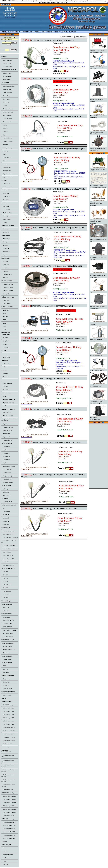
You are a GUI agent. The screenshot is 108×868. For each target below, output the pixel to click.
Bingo (4, 313)
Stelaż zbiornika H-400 (8, 835)
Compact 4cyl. (6, 512)
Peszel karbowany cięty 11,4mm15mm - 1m (99, 385)
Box (3, 508)
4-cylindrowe (6, 456)
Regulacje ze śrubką (8, 403)
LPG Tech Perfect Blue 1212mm (99, 99)
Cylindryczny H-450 (8, 724)
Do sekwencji (6, 196)
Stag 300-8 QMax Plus (8, 549)
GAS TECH (5, 611)
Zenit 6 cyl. (5, 518)
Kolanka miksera (7, 109)
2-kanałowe (5, 265)
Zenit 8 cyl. (5, 521)
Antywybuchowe (7, 354)
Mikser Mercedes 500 (99, 355)
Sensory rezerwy (7, 148)
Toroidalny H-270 (7, 744)
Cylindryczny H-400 (8, 721)
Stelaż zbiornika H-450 (8, 838)
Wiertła (4, 164)
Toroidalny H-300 (7, 747)
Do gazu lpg (5, 232)
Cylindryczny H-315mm (9, 803)
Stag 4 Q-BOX (6, 552)
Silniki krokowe (6, 406)
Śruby (4, 154)
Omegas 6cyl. (6, 682)
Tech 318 (5, 578)
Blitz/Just (5, 317)
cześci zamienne (7, 469)
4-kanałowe (5, 268)
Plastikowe (5, 377)
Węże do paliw (6, 437)
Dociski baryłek (6, 96)
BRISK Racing (6, 76)
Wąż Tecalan (6, 424)
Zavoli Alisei (6, 653)
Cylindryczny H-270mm (9, 796)
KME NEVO (6, 617)
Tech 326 (5, 588)
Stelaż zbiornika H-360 (8, 832)
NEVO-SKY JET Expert (9, 630)
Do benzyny (5, 229)
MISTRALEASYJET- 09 (99, 369)
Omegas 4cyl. (6, 679)
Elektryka (5, 242)
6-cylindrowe (6, 460)
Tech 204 (5, 572)
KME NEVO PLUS (8, 620)
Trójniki (4, 161)
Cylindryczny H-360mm (9, 806)
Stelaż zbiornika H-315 (8, 829)
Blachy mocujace (7, 89)
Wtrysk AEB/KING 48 (8, 650)
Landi (4, 323)
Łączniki (4, 128)
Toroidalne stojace (7, 790)
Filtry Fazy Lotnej (7, 291)
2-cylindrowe (6, 450)
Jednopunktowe (6, 364)
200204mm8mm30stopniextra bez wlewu (99, 67)
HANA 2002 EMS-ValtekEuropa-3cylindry (99, 83)
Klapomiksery (6, 357)
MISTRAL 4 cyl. (7, 502)
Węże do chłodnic (7, 430)
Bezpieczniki (6, 239)
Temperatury (6, 209)
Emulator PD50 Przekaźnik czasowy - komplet (99, 307)
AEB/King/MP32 (7, 646)
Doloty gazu (5, 99)
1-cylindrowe (6, 447)
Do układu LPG (6, 63)
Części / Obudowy (7, 705)
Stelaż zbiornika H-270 (8, 822)
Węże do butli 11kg (7, 427)
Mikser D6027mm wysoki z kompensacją (99, 116)
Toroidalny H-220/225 (8, 734)
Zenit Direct (5, 524)
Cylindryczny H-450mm (9, 812)
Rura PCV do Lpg (7, 416)
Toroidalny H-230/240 (8, 737)
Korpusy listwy (6, 473)
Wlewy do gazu (6, 167)
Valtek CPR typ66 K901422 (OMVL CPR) (99, 148)
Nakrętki (4, 132)
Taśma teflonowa (7, 157)
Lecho (4, 326)
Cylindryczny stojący (8, 816)
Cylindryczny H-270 (8, 708)
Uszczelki (5, 864)
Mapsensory (5, 206)
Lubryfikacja (6, 183)
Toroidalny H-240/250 (8, 740)
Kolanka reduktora (7, 112)
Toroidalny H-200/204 (8, 731)
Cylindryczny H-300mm (9, 799)
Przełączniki (5, 252)
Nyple (4, 135)
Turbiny (4, 861)
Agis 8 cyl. (5, 489)
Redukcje (5, 144)
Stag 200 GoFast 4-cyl (8, 531)
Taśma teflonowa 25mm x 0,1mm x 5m (99, 132)
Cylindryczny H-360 (8, 718)
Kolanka (4, 106)
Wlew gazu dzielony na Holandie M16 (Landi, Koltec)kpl (99, 203)
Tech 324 (5, 581)
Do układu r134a (7, 67)
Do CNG (5, 338)
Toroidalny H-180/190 (8, 727)
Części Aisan (6, 300)
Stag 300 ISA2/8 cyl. (8, 534)
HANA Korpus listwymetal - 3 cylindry (99, 323)
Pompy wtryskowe (7, 855)
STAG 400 (5, 562)
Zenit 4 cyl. (5, 515)
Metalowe (5, 373)
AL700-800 (5, 310)
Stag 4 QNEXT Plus (8, 559)
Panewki (4, 851)
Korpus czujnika (7, 122)
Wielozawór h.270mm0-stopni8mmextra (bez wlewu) (99, 186)
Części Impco (6, 304)
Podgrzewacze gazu (8, 476)
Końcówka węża (7, 115)
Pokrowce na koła (7, 141)
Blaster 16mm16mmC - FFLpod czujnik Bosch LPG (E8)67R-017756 (99, 275)
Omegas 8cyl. (6, 685)
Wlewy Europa (6, 170)
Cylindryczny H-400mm (9, 809)
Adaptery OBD (6, 216)
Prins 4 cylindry (6, 659)
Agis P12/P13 (6, 495)
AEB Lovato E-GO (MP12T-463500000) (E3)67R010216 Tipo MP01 (99, 257)
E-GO (4, 666)
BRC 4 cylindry (6, 695)
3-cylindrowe (6, 453)
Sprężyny (5, 151)
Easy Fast (5, 669)
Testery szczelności (7, 187)
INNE (4, 320)
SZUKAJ (13, 50)
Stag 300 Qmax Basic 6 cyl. (10, 537)
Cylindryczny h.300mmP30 (99, 291)
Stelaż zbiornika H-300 (8, 825)
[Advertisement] (99, 456)
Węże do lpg (6, 434)
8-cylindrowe (6, 463)
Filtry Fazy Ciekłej (7, 287)
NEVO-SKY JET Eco (8, 627)
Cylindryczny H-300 (8, 711)
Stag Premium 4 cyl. (8, 565)
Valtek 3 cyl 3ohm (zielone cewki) (99, 169)
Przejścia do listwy (7, 479)
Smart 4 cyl (5, 672)
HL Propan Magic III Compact (99, 339)
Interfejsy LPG (6, 219)
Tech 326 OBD (6, 591)
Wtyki (4, 255)
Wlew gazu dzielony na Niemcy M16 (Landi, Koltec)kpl (99, 221)
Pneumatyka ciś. (7, 138)
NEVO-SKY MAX (7, 633)
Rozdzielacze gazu (7, 482)
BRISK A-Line (6, 73)
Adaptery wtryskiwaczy (9, 466)
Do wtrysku (5, 200)
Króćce (4, 125)
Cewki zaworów (7, 93)
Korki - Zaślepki (7, 119)
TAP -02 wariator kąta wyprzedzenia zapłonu (99, 401)
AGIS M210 (5, 492)
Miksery (4, 367)
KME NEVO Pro (7, 624)
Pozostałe (5, 278)
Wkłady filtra (6, 294)
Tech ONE (5, 598)
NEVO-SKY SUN (7, 637)
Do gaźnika (5, 193)
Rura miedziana (6, 412)
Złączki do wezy (7, 174)
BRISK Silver (6, 80)
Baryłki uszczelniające (8, 86)
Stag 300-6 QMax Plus (8, 546)
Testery (4, 222)
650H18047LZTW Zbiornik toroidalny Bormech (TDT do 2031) (99, 239)
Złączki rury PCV (7, 177)
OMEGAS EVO (7, 689)
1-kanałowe (5, 261)
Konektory (5, 245)
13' (3, 848)
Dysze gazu (5, 102)
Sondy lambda (6, 858)
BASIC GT (5, 607)
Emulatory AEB (6, 274)
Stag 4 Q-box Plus (7, 555)
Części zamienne (7, 60)
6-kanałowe (5, 271)
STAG (4, 330)
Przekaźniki (5, 248)
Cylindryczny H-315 (8, 715)
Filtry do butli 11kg (7, 284)
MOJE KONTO (6, 5)
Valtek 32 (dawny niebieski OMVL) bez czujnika (99, 50)
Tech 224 (5, 575)
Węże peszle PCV (7, 440)
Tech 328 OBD (6, 594)
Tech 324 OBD (6, 585)
